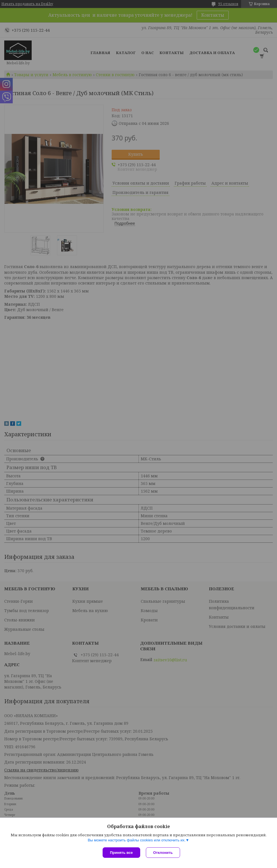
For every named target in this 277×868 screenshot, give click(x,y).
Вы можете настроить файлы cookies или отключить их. (137, 840)
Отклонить (163, 853)
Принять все (121, 853)
